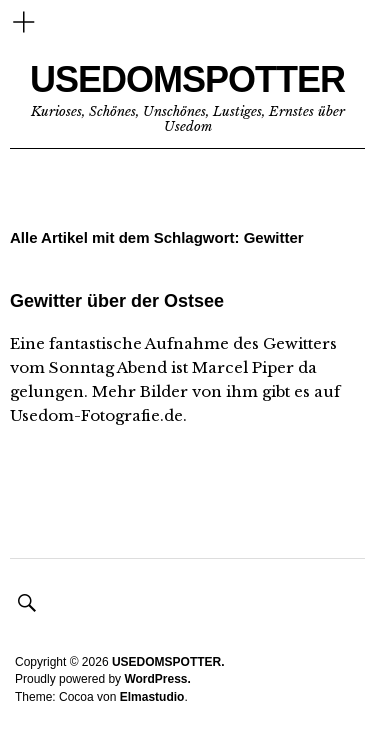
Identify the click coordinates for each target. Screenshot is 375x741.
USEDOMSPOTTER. (168, 662)
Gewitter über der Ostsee (117, 301)
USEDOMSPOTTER (187, 79)
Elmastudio (152, 697)
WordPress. (157, 679)
